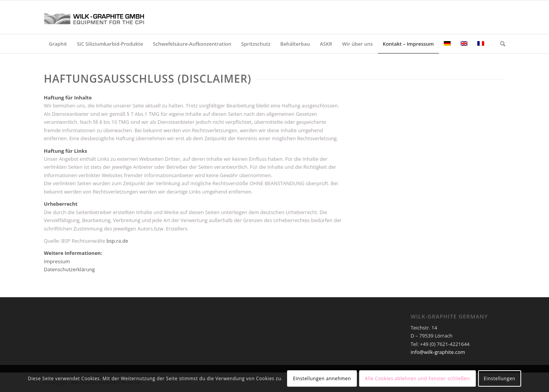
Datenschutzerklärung (69, 269)
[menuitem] (58, 44)
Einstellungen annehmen (322, 378)
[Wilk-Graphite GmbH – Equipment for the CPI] (101, 17)
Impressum (57, 261)
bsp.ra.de (117, 241)
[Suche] (500, 44)
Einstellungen (500, 378)
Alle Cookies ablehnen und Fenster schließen (417, 378)
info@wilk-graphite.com (438, 352)
